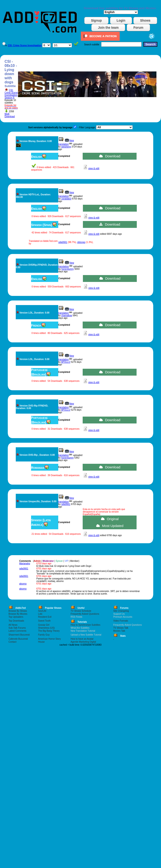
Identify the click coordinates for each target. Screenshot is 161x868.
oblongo (81, 242)
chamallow (67, 315)
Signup (96, 20)
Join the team (108, 27)
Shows (145, 20)
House (41, 642)
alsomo (23, 584)
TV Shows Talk (121, 628)
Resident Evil (45, 617)
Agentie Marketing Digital (83, 642)
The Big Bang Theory (49, 631)
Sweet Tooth (44, 621)
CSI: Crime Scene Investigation (11, 93)
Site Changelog (121, 611)
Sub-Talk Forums (17, 628)
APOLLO (66, 362)
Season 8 (9, 98)
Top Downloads (16, 621)
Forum (138, 27)
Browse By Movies (18, 614)
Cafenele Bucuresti (18, 639)
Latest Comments (17, 631)
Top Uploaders (16, 617)
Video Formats (121, 621)
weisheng (66, 147)
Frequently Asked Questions (85, 614)
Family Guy (44, 635)
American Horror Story (49, 639)
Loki (40, 614)
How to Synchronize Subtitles (85, 625)
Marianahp (25, 564)
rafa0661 (63, 242)
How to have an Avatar (82, 639)
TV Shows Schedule (81, 611)
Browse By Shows (18, 611)
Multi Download (10, 115)
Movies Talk (119, 631)
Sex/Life (42, 611)
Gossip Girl (44, 625)
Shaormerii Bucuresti (19, 635)
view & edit (94, 168)
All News (13, 625)
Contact (12, 642)
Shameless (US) (46, 628)
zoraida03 (66, 199)
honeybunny (68, 269)
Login (121, 20)
